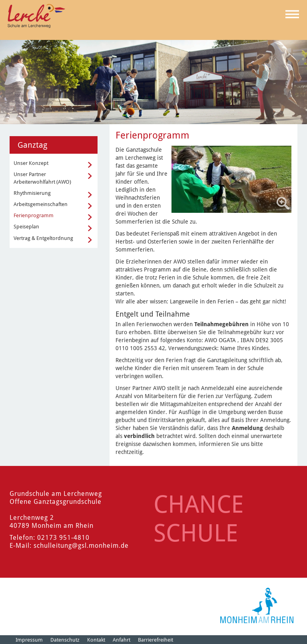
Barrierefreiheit (155, 640)
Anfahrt (122, 640)
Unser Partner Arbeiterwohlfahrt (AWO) (42, 178)
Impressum (29, 640)
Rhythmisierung (32, 193)
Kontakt (96, 640)
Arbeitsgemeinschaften (41, 204)
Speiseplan (26, 227)
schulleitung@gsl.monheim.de (81, 546)
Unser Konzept (31, 163)
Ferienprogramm (34, 215)
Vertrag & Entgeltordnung (43, 238)
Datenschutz (65, 640)
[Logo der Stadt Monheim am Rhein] (257, 605)
